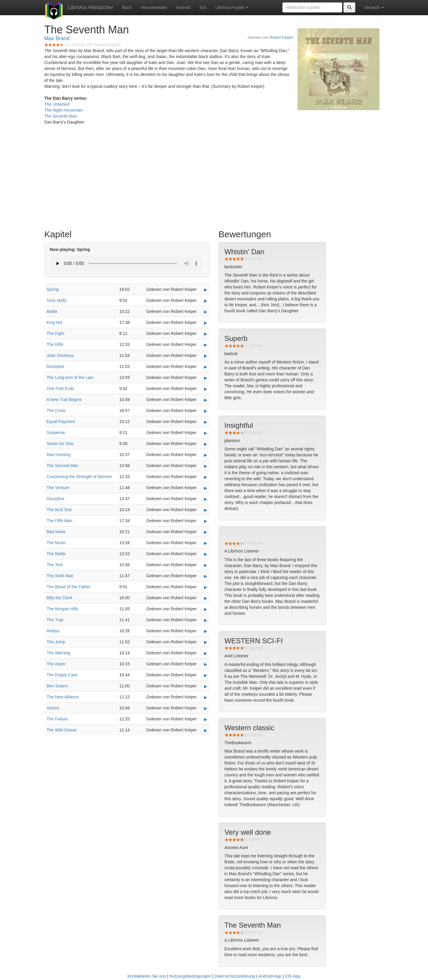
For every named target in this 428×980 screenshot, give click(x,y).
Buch (127, 7)
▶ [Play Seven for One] (206, 444)
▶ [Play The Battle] (206, 554)
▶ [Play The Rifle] (206, 345)
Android (183, 7)
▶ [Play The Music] (206, 543)
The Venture (58, 488)
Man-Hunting (59, 455)
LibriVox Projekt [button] (232, 7)
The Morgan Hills (63, 609)
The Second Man (63, 466)
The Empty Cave (62, 675)
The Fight (56, 333)
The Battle (56, 554)
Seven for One (60, 444)
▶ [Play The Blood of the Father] (206, 587)
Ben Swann (57, 686)
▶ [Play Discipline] (206, 367)
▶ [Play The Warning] (206, 653)
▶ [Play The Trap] (206, 620)
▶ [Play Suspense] (206, 433)
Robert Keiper (281, 38)
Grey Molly (57, 300)
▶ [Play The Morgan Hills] (206, 609)
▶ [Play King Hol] (206, 323)
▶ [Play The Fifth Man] (206, 521)
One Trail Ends (61, 388)
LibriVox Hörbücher (91, 7)
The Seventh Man (61, 116)
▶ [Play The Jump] (206, 642)
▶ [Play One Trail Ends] (206, 389)
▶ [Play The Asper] (206, 664)
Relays (53, 631)
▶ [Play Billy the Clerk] (206, 598)
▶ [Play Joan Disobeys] (206, 356)
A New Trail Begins (64, 400)
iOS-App (293, 976)
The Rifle (55, 344)
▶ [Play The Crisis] (206, 411)
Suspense (56, 433)
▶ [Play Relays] (206, 631)
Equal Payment (61, 422)
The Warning (59, 653)
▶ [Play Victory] (206, 708)
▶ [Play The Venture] (206, 488)
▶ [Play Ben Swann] (206, 686)
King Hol (55, 322)
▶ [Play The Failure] (206, 719)
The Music (56, 543)
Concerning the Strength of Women (79, 477)
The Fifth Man (60, 521)
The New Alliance (63, 697)
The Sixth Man (60, 576)
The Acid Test (59, 510)
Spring (53, 289)
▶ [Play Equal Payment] (206, 422)
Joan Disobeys (60, 355)
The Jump (56, 642)
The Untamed (57, 104)
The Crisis (56, 411)
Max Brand (57, 38)
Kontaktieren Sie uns (147, 976)
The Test (55, 565)
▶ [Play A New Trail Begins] (206, 400)
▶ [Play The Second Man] (206, 466)
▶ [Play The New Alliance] (206, 697)
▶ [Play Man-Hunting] (206, 455)
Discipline (56, 366)
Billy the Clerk (60, 598)
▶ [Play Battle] (206, 312)
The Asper (56, 664)
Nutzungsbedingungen (190, 976)
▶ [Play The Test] (206, 565)
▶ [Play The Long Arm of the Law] (206, 378)
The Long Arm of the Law (70, 377)
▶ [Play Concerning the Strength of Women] (206, 477)
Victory (53, 708)
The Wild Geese (62, 730)
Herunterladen (154, 7)
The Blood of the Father (69, 587)
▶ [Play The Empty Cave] (206, 675)
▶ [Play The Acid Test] (206, 510)
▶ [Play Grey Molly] (206, 301)
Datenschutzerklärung (235, 976)
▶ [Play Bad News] (206, 532)
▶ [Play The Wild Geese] (206, 730)
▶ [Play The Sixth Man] (206, 576)
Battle (52, 311)
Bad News (56, 532)
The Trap (55, 620)
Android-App (270, 976)
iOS (203, 7)
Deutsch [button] (374, 7)
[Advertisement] (214, 179)
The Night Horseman (64, 110)
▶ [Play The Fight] (206, 334)
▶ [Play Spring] (206, 290)
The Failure (57, 719)
